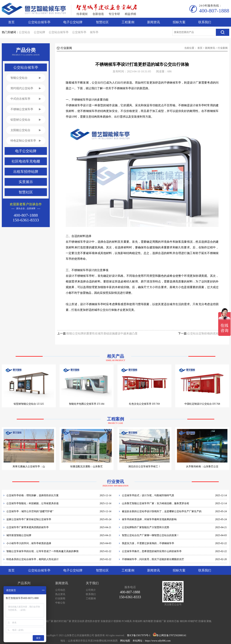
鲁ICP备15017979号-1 (139, 635)
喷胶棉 (117, 621)
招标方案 (179, 22)
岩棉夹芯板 (173, 621)
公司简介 (91, 590)
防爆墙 (202, 621)
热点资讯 (60, 594)
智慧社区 (102, 22)
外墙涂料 (138, 621)
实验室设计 (107, 621)
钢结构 (184, 621)
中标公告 (60, 603)
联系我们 (205, 22)
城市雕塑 (148, 621)
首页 (11, 22)
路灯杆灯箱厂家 (63, 621)
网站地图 (125, 641)
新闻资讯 (154, 22)
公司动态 (60, 590)
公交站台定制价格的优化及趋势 (207, 333)
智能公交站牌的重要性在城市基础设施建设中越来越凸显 (102, 333)
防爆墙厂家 (160, 621)
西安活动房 (78, 621)
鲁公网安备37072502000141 (171, 635)
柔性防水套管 (92, 621)
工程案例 (128, 22)
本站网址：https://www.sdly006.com (152, 641)
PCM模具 (127, 621)
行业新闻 (223, 48)
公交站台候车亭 (39, 22)
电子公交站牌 (73, 22)
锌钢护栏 (193, 621)
